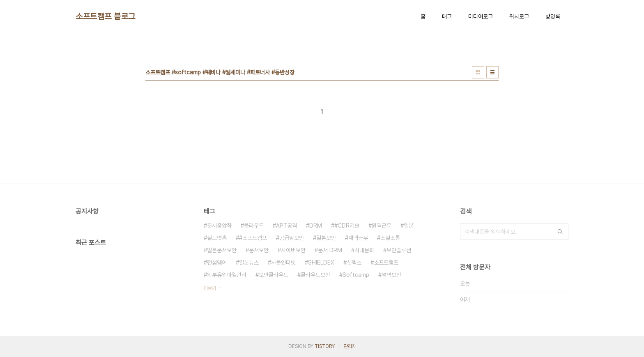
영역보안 (391, 275)
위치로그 (519, 16)
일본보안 (326, 238)
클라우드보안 (315, 275)
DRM (316, 226)
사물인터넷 (283, 263)
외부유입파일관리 (227, 275)
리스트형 (492, 72)
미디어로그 (481, 16)
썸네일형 (478, 72)
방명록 (553, 16)
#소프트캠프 (253, 238)
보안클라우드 (274, 275)
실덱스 (354, 263)
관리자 (350, 346)
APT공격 (286, 226)
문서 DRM (330, 250)
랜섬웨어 (217, 263)
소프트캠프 (386, 263)
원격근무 (382, 226)
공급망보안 (292, 238)
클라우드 (254, 226)
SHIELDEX (321, 263)
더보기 (210, 288)
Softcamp (356, 275)
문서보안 (259, 250)
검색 (560, 232)
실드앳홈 (217, 238)
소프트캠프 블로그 (106, 16)
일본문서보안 (222, 250)
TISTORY (325, 346)
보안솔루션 (399, 250)
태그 (447, 16)
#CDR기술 (347, 226)
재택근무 (358, 238)
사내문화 (364, 250)
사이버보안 (293, 250)
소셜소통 (390, 238)
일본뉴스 (249, 263)
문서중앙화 (219, 226)
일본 (409, 226)
